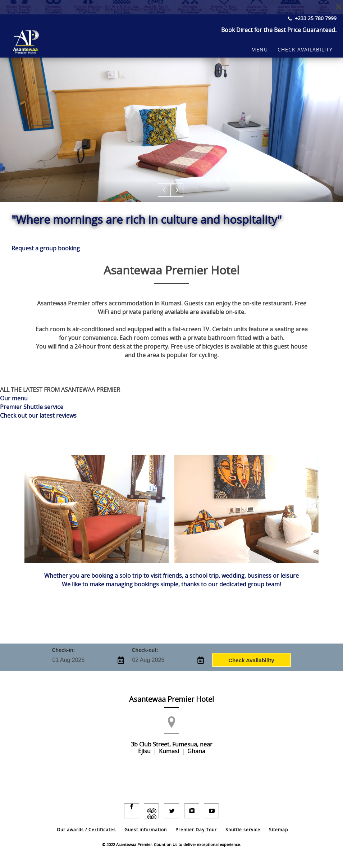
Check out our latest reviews (38, 416)
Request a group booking (46, 248)
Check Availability (251, 660)
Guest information (146, 824)
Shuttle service (243, 824)
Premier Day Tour (196, 824)
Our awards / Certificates (86, 824)
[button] (165, 190)
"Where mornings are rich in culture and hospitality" (151, 220)
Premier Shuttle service (32, 407)
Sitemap (278, 824)
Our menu (14, 398)
